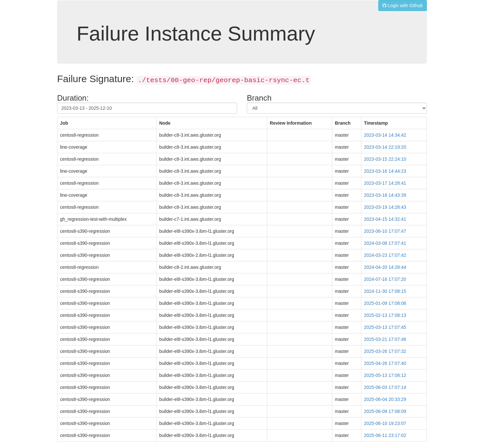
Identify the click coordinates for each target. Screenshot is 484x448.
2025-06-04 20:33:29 (385, 399)
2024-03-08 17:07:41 (385, 243)
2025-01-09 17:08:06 (385, 303)
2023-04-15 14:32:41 (385, 219)
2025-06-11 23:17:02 (385, 435)
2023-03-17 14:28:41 (385, 183)
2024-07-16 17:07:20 (385, 279)
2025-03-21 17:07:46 (385, 339)
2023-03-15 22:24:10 (385, 159)
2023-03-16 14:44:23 (385, 171)
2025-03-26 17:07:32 (385, 351)
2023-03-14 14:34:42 (385, 135)
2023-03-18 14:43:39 (385, 195)
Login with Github (403, 6)
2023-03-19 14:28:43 (385, 207)
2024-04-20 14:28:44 (385, 267)
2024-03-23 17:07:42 (385, 255)
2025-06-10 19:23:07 (385, 423)
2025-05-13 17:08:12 (385, 375)
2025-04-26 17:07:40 (385, 363)
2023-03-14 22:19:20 (385, 147)
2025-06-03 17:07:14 (385, 387)
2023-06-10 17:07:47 (385, 231)
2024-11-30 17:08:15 (385, 291)
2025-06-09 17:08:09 (385, 411)
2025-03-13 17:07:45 (385, 327)
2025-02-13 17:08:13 (385, 315)
